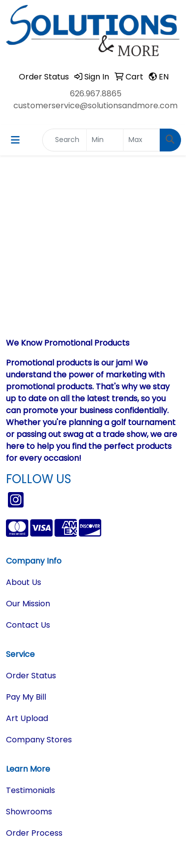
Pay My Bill (26, 697)
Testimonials (31, 790)
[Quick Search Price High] (142, 140)
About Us (24, 582)
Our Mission (28, 604)
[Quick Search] (64, 140)
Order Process (34, 833)
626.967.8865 (96, 94)
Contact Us (28, 625)
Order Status (31, 676)
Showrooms (29, 812)
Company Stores (39, 740)
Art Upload (27, 718)
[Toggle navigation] (15, 140)
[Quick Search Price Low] (105, 140)
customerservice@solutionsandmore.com (95, 106)
